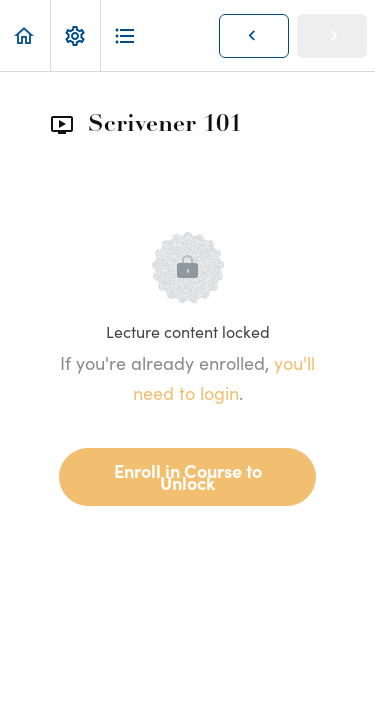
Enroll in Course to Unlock (188, 476)
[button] (25, 35)
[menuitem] (75, 35)
